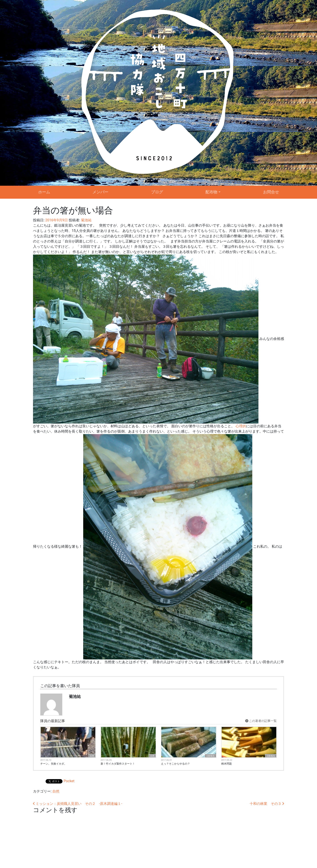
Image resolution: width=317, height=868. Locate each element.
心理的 (241, 426)
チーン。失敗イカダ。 (53, 764)
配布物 (211, 192)
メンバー (100, 192)
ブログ (157, 192)
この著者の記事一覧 (261, 721)
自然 (92, 756)
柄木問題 (227, 764)
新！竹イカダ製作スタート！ (118, 764)
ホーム (44, 192)
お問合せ (271, 192)
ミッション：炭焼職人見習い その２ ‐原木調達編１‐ (78, 804)
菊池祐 (86, 220)
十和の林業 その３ (267, 804)
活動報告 (210, 756)
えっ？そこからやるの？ (175, 764)
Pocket (69, 781)
